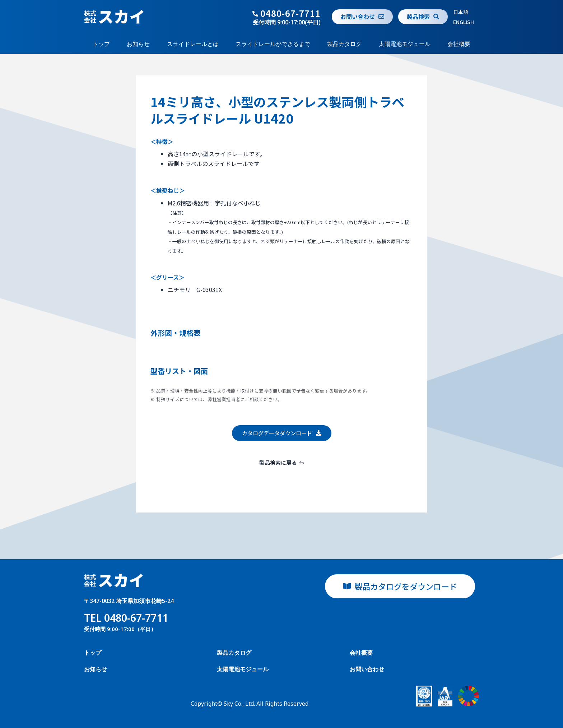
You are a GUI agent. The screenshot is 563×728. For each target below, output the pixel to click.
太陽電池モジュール (405, 44)
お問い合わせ (367, 669)
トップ (101, 44)
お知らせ (138, 44)
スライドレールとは (193, 44)
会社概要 (459, 44)
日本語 (461, 12)
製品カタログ (344, 44)
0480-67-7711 (290, 13)
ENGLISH (464, 22)
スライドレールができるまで (273, 44)
